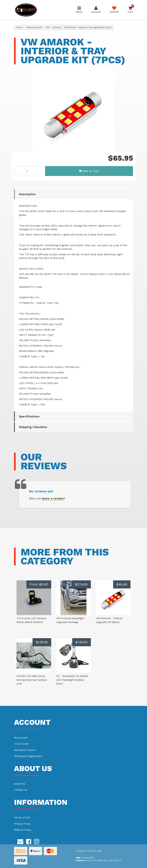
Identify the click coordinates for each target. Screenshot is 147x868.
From (39, 584)
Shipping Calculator (33, 427)
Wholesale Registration (28, 756)
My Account (21, 738)
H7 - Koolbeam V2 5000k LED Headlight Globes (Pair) (72, 680)
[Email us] (20, 841)
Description (27, 194)
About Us (20, 784)
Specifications (29, 416)
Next (130, 149)
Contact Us (21, 790)
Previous (126, 149)
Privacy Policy (22, 824)
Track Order (21, 744)
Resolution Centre (25, 750)
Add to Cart (89, 171)
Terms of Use (22, 817)
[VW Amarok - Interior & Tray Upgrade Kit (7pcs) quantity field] (27, 171)
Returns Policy (23, 830)
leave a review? (53, 498)
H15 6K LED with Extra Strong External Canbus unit (32, 680)
